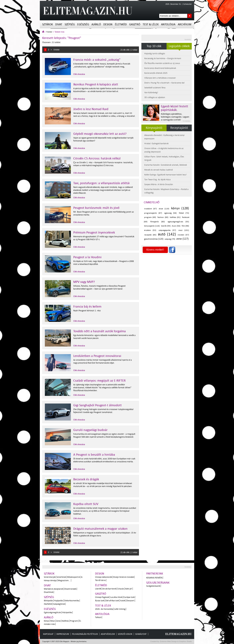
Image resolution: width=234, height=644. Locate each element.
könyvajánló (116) (152, 226)
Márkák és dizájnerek (54, 589)
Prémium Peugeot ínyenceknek (94, 233)
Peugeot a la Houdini (87, 257)
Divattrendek (70, 589)
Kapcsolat (48, 634)
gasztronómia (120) (154, 239)
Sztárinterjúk (50, 577)
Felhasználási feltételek (85, 634)
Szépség (70, 24)
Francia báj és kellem (87, 307)
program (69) (150, 217)
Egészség (83, 24)
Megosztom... (64, 580)
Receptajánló (179, 128)
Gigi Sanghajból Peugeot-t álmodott (97, 405)
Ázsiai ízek (100, 601)
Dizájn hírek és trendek (123, 577)
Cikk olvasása (79, 74)
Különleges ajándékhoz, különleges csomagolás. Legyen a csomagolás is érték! (175, 117)
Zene (58, 621)
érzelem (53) (150, 230)
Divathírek (49, 592)
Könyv (47, 621)
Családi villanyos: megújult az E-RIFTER (99, 381)
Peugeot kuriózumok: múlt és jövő (96, 208)
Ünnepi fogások (102, 597)
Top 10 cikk (154, 46)
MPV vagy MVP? (84, 282)
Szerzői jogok (125, 634)
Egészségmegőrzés (52, 612)
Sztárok (48, 24)
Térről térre (100, 580)
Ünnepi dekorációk (104, 577)
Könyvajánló (154, 128)
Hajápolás (59, 601)
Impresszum (63, 634)
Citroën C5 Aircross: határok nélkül (97, 158)
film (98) (185, 226)
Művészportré (74, 577)
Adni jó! (129, 589)
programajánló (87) (153, 213)
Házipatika (67, 612)
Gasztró (135, 24)
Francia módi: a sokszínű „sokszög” (97, 60)
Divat (59, 24)
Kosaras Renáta (154, 578)
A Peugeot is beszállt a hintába (94, 455)
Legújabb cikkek (179, 46)
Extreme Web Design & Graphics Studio (176, 641)
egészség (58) (171, 213)
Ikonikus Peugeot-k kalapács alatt (96, 84)
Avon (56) (176, 226)
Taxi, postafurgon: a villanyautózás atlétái (101, 183)
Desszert (130, 601)
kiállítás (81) (175, 217)
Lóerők (98, 589)
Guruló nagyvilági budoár (90, 430)
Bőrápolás (48, 601)
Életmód (121, 24)
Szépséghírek (59, 604)
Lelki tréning (120, 609)
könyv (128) (180, 208)
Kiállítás (65, 621)
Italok (123, 601)
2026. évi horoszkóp (104, 609)
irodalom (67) (150, 209)
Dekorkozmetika (72, 601)
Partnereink (155, 574)
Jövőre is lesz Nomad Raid (91, 109)
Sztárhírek (61, 577)
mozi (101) (184, 230)
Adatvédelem (108, 634)
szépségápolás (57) (167, 230)
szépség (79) (170, 239)
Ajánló (96, 24)
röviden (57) (183, 235)
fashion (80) (163, 217)
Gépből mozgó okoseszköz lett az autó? (100, 134)
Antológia (168, 24)
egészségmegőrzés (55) (178, 222)
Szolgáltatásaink (158, 583)
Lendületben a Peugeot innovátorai (97, 356)
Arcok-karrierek (109, 589)
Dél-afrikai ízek (112, 601)
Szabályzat (141, 634)
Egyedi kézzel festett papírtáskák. (175, 108)
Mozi (53, 621)
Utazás (121, 589)
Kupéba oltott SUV (86, 504)
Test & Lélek (151, 24)
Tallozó (98, 617)
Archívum (185, 24)
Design (108, 24)
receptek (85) (150, 235)
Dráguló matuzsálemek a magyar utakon (100, 529)
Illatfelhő (48, 604)
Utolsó (56, 50)
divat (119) (164, 209)
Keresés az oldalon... (190, 16)
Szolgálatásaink (153, 586)
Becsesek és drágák (86, 479)
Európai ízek (129, 597)
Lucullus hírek (116, 597)
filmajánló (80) (157, 222)
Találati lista (59, 32)
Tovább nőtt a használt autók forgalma (100, 331)
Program (74, 621)
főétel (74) (184, 213)
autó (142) (167, 234)
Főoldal (49, 32)
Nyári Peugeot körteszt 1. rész (87, 311)
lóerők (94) (166, 226)
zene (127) (182, 239)
